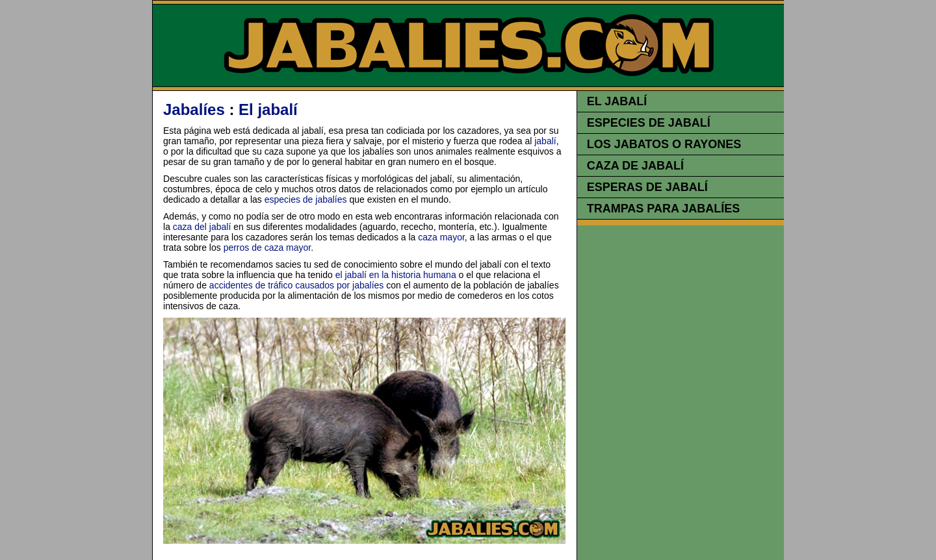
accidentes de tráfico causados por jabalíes (297, 285)
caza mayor (441, 237)
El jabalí (268, 109)
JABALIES (469, 45)
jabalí (545, 141)
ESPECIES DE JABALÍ (649, 123)
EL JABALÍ (617, 101)
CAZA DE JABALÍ (635, 166)
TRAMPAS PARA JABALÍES (664, 209)
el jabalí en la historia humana (396, 275)
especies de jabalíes (306, 199)
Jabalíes (194, 109)
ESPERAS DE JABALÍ (647, 187)
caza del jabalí (202, 227)
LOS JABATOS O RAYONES (664, 144)
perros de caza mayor (267, 248)
